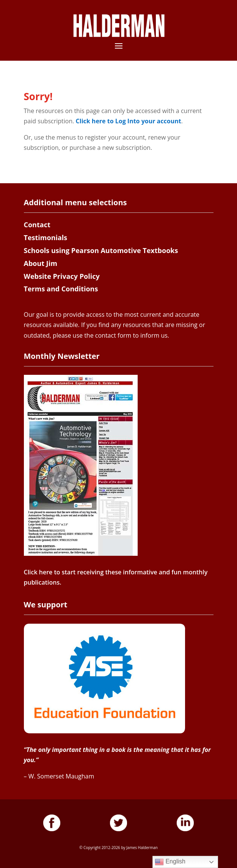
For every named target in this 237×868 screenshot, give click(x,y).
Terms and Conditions (61, 289)
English (170, 862)
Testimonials (46, 237)
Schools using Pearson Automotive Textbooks (101, 250)
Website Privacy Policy (62, 276)
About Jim (41, 263)
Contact (37, 225)
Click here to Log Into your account (129, 121)
